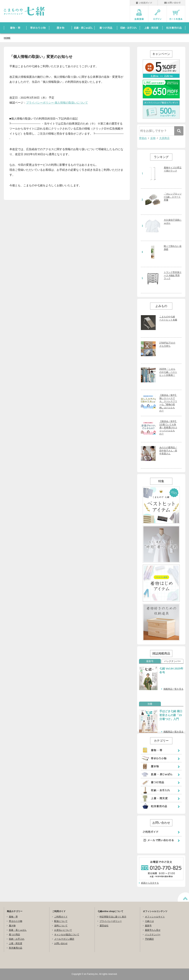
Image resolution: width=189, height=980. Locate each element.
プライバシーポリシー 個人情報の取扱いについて (57, 103)
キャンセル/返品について (67, 935)
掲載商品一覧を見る (173, 689)
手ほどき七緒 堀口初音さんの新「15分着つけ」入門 (171, 715)
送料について (61, 926)
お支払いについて (63, 930)
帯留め (143, 138)
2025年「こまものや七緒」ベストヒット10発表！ (168, 372)
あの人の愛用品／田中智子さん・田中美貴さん (168, 451)
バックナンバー (172, 661)
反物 (153, 138)
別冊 (150, 704)
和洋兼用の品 (16, 948)
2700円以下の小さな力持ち (167, 344)
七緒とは (149, 921)
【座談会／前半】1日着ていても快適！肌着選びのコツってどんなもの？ (168, 428)
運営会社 (104, 926)
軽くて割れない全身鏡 (173, 248)
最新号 (150, 661)
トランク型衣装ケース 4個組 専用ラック (173, 275)
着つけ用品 (14, 935)
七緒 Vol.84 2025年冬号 (171, 670)
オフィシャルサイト (155, 917)
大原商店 (164, 138)
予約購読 (149, 939)
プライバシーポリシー (111, 921)
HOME (7, 38)
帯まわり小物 (16, 921)
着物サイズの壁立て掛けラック (173, 169)
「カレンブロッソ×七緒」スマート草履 (173, 197)
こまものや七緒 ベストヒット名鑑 (168, 318)
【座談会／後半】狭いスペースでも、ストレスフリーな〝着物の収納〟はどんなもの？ (168, 403)
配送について (61, 921)
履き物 (12, 926)
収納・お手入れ (17, 939)
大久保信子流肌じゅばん (173, 222)
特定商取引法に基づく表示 (113, 917)
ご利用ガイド (61, 917)
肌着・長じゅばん (18, 930)
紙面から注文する (150, 883)
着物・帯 (13, 917)
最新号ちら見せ (153, 930)
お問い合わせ (61, 943)
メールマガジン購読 (64, 939)
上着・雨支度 (16, 943)
